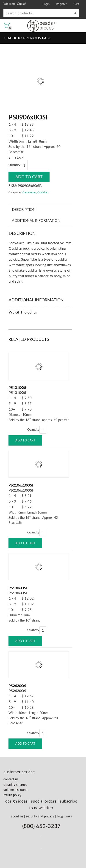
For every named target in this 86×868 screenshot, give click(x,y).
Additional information (36, 220)
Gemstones (29, 192)
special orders (44, 801)
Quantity (14, 165)
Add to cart (29, 177)
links (69, 816)
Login (46, 4)
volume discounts (16, 790)
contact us (11, 779)
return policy (12, 795)
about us (17, 816)
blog (60, 816)
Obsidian (43, 192)
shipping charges (15, 784)
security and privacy (40, 816)
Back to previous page (29, 38)
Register (61, 4)
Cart (76, 4)
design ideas (16, 801)
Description (24, 209)
